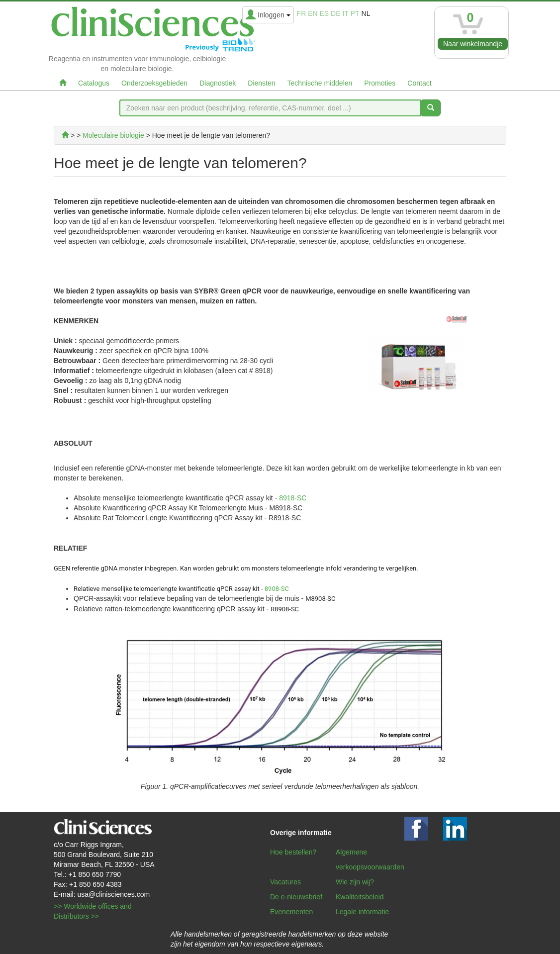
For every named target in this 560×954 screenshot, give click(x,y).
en (313, 13)
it (345, 13)
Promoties (380, 83)
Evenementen (291, 912)
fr (302, 13)
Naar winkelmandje (473, 44)
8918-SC (293, 498)
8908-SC (277, 589)
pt (355, 13)
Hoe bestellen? (293, 852)
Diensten (261, 83)
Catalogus (94, 83)
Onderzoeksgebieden (154, 83)
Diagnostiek (218, 83)
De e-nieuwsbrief (296, 897)
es (325, 13)
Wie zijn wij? (355, 882)
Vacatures (285, 882)
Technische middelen (320, 83)
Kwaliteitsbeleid (360, 897)
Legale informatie (362, 912)
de (335, 13)
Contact (419, 83)
